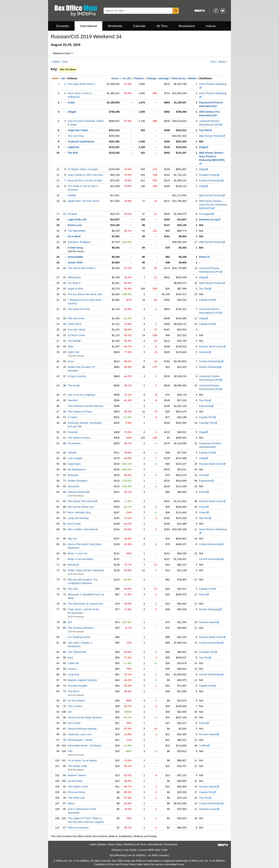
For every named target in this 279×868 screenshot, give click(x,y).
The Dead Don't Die (79, 309)
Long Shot (73, 674)
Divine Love (75, 225)
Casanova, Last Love (80, 734)
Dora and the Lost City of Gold (85, 180)
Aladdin (72, 195)
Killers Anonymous (78, 828)
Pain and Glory (76, 318)
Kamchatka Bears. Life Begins (85, 746)
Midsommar (74, 277)
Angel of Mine (75, 289)
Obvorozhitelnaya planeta (82, 729)
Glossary (117, 850)
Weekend (129, 844)
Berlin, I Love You (78, 553)
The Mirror (74, 691)
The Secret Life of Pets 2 (82, 268)
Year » (214, 62)
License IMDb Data (149, 850)
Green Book (74, 324)
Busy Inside (74, 524)
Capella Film (207, 300)
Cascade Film (208, 423)
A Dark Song (75, 248)
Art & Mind (74, 236)
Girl (70, 712)
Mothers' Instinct (77, 775)
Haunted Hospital (77, 686)
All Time (162, 26)
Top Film (206, 130)
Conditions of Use (104, 864)
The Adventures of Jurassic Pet (85, 604)
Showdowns (187, 26)
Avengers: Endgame (79, 242)
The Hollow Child (77, 766)
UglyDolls (74, 147)
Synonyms (74, 486)
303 (70, 622)
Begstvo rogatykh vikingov (82, 680)
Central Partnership (211, 180)
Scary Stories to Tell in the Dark (85, 175)
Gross (115, 78)
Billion (71, 803)
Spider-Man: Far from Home (83, 201)
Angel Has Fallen (78, 130)
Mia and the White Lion (81, 507)
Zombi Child (75, 262)
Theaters (139, 78)
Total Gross (179, 78)
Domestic (63, 26)
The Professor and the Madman (86, 406)
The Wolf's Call (76, 798)
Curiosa (72, 669)
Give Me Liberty (77, 330)
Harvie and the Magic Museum (85, 717)
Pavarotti (73, 432)
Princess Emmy (76, 792)
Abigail (72, 112)
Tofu (70, 751)
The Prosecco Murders (81, 628)
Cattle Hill (73, 663)
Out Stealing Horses (79, 637)
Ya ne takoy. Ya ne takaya (82, 760)
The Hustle (74, 385)
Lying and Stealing (78, 518)
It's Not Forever (76, 701)
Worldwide (115, 26)
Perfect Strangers (78, 481)
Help (165, 850)
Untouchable (75, 257)
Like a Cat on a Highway (81, 395)
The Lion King (75, 136)
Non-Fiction (74, 723)
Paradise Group (209, 175)
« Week (55, 62)
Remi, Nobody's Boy (79, 512)
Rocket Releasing (210, 367)
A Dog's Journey (77, 376)
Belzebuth (73, 565)
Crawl (71, 102)
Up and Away (75, 781)
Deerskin (73, 400)
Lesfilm (204, 746)
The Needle (74, 341)
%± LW (127, 78)
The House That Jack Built (83, 501)
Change (152, 78)
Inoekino (205, 352)
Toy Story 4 (74, 283)
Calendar (139, 26)
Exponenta (206, 406)
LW (63, 78)
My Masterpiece (77, 469)
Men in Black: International (83, 529)
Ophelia (72, 453)
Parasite (72, 214)
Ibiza (70, 658)
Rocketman (74, 443)
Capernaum (74, 464)
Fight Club (73, 352)
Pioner (204, 257)
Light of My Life (77, 219)
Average (164, 78)
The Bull (73, 153)
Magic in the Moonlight (80, 559)
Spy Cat (72, 539)
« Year (64, 62)
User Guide (130, 850)
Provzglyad (207, 214)
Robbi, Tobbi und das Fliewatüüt (86, 570)
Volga (204, 147)
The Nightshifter (77, 231)
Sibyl (70, 346)
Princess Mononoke (79, 492)
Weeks (192, 78)
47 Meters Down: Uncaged (83, 169)
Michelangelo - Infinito (80, 740)
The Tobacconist (77, 652)
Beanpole (73, 475)
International (89, 26)
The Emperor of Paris (80, 412)
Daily (119, 844)
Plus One (73, 589)
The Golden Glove (78, 787)
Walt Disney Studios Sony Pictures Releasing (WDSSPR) (213, 205)
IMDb (155, 855)
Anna (71, 361)
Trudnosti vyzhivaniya (81, 141)
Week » (223, 62)
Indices (211, 26)
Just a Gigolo (75, 458)
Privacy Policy (128, 864)
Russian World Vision (212, 346)
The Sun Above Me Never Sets (85, 294)
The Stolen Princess (79, 438)
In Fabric (73, 417)
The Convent (75, 706)
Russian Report (209, 622)
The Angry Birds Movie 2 (82, 84)
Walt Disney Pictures (212, 136)
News (111, 844)
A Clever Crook (76, 335)
